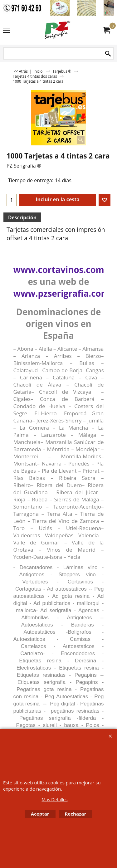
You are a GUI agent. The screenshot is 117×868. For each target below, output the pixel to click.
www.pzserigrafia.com (61, 293)
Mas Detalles (54, 800)
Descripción (22, 217)
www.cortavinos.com (59, 270)
